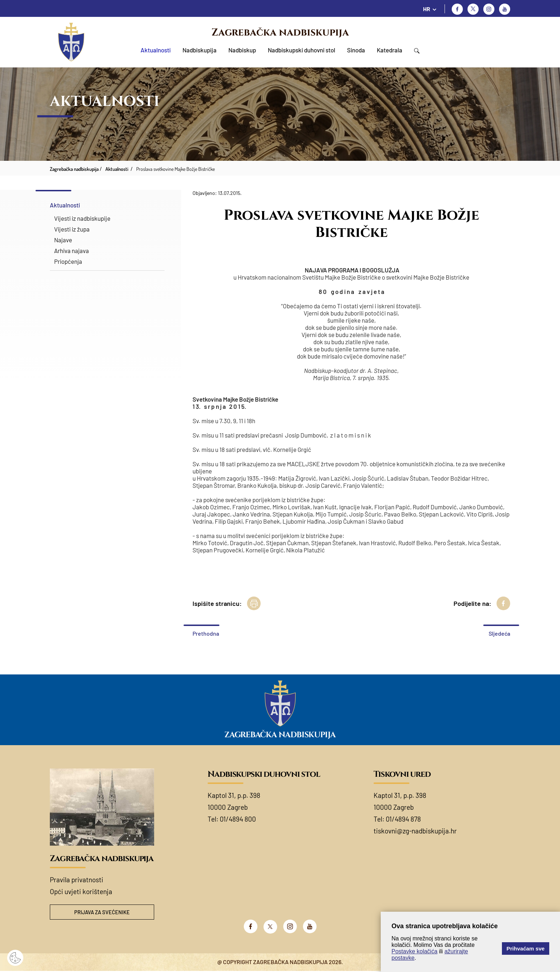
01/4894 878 (403, 819)
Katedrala (390, 50)
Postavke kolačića (414, 951)
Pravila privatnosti (77, 880)
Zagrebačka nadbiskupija (280, 32)
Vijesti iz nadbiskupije (82, 218)
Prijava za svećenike (102, 913)
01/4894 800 (238, 819)
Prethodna (206, 633)
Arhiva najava (72, 251)
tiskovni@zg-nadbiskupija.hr (415, 831)
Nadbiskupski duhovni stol (302, 50)
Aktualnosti (156, 50)
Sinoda (356, 50)
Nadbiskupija (200, 50)
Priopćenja (68, 261)
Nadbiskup (242, 50)
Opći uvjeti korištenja (81, 891)
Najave (63, 240)
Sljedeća (499, 633)
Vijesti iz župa (72, 229)
